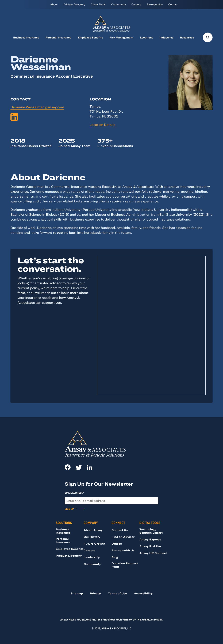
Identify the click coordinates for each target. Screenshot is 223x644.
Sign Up (69, 509)
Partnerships (155, 4)
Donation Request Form (125, 565)
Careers (136, 4)
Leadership (92, 557)
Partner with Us (123, 550)
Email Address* (74, 493)
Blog (115, 557)
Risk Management (121, 37)
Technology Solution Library (151, 531)
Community (118, 4)
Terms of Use (117, 593)
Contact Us (120, 530)
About (54, 4)
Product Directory (69, 556)
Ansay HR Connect (153, 553)
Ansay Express (150, 539)
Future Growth (94, 544)
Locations (147, 37)
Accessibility (143, 593)
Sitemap (77, 593)
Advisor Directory (74, 4)
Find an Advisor (123, 537)
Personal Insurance (58, 37)
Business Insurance (26, 37)
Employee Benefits (90, 37)
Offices (117, 544)
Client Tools (98, 4)
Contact (173, 4)
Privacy (95, 593)
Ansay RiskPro (150, 546)
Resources (187, 37)
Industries (166, 37)
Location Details (102, 125)
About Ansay (93, 530)
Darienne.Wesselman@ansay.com (37, 107)
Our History (92, 537)
